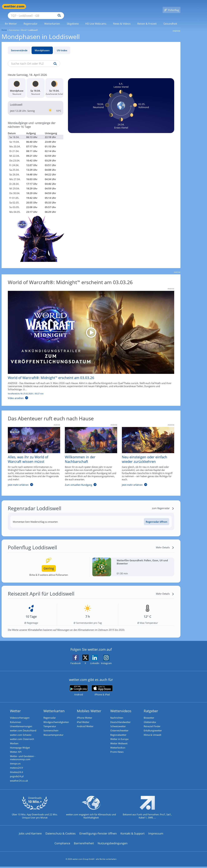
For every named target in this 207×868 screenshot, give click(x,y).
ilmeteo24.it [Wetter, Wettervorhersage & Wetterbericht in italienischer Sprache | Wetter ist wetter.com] (17, 772)
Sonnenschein (52, 727)
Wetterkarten (55, 706)
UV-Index (62, 46)
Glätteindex (151, 718)
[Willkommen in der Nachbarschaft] (89, 454)
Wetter (16, 706)
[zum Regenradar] (163, 504)
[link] (11, 19)
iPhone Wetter (85, 713)
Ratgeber (152, 706)
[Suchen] (84, 7)
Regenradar (51, 713)
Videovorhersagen (21, 713)
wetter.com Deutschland (24, 727)
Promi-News (118, 751)
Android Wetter (86, 723)
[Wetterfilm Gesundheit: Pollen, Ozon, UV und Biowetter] (133, 562)
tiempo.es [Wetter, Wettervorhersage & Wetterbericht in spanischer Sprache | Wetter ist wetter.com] (16, 763)
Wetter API (17, 751)
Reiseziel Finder (153, 723)
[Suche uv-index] (54, 59)
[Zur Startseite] (14, 6)
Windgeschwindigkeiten (57, 718)
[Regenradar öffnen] (157, 517)
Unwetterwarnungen (22, 723)
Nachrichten (118, 713)
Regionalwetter (119, 732)
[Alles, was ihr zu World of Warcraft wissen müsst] (32, 454)
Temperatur (51, 723)
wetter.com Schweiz (22, 732)
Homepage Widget (21, 746)
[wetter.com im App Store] (102, 686)
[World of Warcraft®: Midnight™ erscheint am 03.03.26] (89, 341)
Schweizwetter (119, 723)
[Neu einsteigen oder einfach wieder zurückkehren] (146, 454)
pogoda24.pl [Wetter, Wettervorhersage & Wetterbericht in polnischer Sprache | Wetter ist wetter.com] (18, 777)
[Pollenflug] (172, 7)
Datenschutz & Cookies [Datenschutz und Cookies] (61, 835)
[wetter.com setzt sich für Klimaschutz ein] (91, 812)
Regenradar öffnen (157, 517)
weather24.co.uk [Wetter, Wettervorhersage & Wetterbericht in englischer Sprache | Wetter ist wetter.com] (20, 782)
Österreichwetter (120, 727)
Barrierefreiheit (84, 845)
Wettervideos (122, 706)
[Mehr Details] (165, 543)
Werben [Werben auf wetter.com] (15, 741)
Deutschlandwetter (121, 718)
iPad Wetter (84, 718)
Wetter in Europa (120, 737)
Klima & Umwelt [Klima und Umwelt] (153, 732)
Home (4, 25)
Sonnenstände (19, 46)
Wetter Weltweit (120, 741)
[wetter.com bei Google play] (79, 686)
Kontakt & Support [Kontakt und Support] (132, 835)
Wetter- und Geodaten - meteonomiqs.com (24, 757)
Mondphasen (42, 46)
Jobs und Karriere (30, 835)
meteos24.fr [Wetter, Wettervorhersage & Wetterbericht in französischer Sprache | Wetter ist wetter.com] (17, 768)
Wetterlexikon (119, 746)
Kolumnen (16, 718)
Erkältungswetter (154, 727)
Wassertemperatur (54, 732)
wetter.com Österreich (23, 737)
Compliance (62, 845)
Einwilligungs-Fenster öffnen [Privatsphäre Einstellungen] (98, 835)
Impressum (156, 835)
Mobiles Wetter (90, 706)
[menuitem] (11, 19)
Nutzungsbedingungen (113, 845)
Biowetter (150, 713)
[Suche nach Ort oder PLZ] (59, 7)
